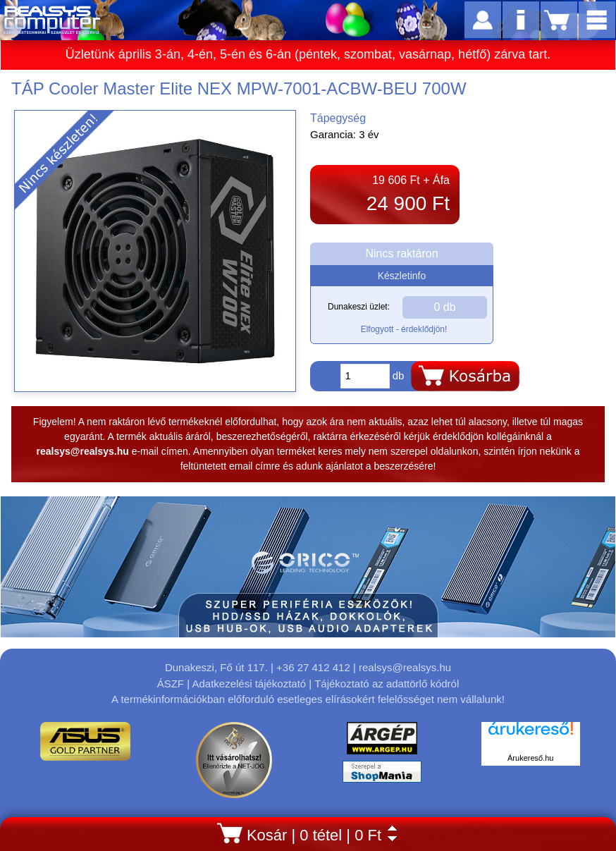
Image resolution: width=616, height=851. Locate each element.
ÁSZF (171, 684)
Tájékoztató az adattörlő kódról (387, 684)
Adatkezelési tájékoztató (249, 684)
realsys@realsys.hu (405, 667)
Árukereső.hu (530, 758)
